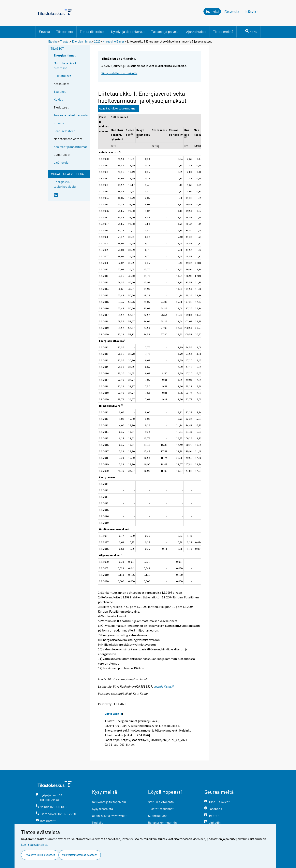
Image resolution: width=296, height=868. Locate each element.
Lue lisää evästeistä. (35, 845)
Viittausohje (113, 714)
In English (252, 11)
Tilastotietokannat (161, 809)
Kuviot (58, 99)
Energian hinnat (82, 41)
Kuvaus (59, 123)
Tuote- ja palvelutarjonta (71, 115)
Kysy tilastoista (102, 809)
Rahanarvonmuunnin (162, 822)
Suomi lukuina (158, 816)
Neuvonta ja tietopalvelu (109, 802)
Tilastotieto (65, 32)
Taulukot (60, 91)
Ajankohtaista (196, 32)
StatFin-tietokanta (161, 802)
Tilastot (65, 41)
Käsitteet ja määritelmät (70, 147)
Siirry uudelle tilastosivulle (119, 73)
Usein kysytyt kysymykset (109, 816)
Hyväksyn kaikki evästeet (40, 855)
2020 (97, 41)
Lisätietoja (61, 162)
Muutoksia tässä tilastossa (65, 65)
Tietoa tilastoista (92, 32)
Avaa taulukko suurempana (117, 108)
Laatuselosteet (64, 131)
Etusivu (44, 32)
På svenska (232, 11)
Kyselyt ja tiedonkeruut (128, 32)
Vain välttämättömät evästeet (80, 855)
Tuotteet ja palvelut (165, 32)
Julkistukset (62, 76)
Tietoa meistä (223, 32)
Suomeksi (212, 11)
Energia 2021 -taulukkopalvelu (65, 184)
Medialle (98, 822)
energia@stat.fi (164, 686)
